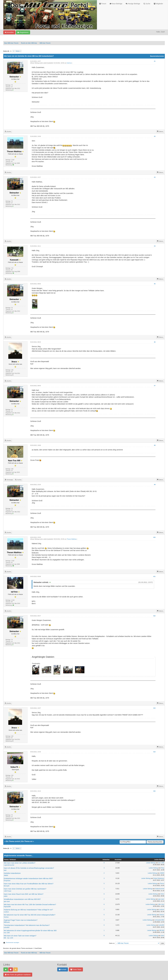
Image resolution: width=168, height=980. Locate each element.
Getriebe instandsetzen (12, 873)
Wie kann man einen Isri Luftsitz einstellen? (20, 863)
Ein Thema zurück (13, 841)
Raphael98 (7, 907)
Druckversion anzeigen (13, 942)
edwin (6, 896)
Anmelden (9, 32)
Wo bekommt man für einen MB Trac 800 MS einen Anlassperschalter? (30, 915)
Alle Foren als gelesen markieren (18, 975)
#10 (154, 537)
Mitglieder (158, 4)
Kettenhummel (160, 889)
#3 (155, 177)
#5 (155, 284)
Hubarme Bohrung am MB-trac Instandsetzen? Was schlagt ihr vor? (28, 910)
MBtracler (7, 922)
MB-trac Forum (45, 43)
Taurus (162, 884)
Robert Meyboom (159, 878)
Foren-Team (76, 969)
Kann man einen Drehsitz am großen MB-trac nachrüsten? (25, 889)
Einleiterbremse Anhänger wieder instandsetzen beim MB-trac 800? (28, 878)
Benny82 (7, 886)
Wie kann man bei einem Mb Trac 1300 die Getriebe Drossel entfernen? (30, 905)
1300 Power (8, 891)
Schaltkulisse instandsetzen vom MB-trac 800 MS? (22, 899)
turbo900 (7, 927)
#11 (154, 576)
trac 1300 (7, 933)
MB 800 (162, 930)
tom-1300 (161, 863)
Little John (161, 904)
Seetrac (6, 917)
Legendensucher (9, 865)
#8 (155, 445)
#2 (155, 136)
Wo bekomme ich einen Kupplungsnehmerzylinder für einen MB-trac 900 (30, 931)
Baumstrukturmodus (157, 56)
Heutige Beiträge (133, 4)
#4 (155, 246)
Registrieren (23, 32)
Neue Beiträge (116, 4)
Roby (163, 868)
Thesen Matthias (72, 539)
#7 (155, 386)
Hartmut (69, 63)
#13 (154, 708)
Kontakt (63, 969)
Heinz (162, 894)
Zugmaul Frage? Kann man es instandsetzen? (21, 920)
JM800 (6, 875)
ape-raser (7, 901)
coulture (6, 912)
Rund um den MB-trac (29, 43)
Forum (103, 4)
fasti (5, 870)
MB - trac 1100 (8, 938)
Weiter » (18, 51)
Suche (147, 4)
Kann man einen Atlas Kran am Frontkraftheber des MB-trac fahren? (29, 884)
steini (163, 936)
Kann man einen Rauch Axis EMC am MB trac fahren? (24, 894)
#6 (155, 342)
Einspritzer (7, 881)
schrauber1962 (160, 920)
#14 (154, 752)
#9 (155, 485)
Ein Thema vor (27, 841)
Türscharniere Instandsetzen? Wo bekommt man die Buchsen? (27, 925)
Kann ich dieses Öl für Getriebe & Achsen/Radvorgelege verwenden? (29, 868)
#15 (154, 791)
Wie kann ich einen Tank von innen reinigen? (20, 936)
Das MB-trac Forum (11, 43)
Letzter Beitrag (151, 863)
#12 (154, 616)
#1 (155, 61)
